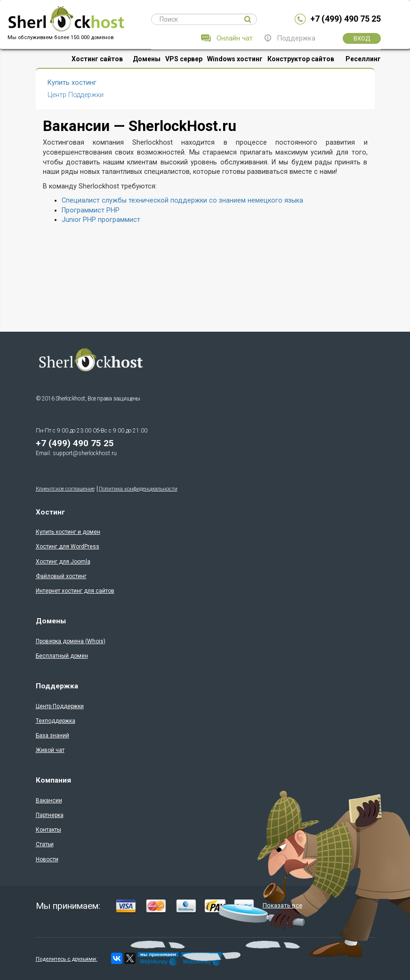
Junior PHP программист (101, 220)
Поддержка (296, 38)
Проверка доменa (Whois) (71, 641)
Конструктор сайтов (301, 59)
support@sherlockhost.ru (85, 453)
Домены (147, 59)
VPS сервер (184, 59)
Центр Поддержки (76, 95)
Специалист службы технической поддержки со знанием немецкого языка (182, 200)
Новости (47, 859)
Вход (362, 38)
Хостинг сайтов (97, 59)
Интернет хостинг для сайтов (75, 591)
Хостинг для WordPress (68, 547)
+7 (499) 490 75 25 (346, 19)
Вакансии (49, 800)
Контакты (48, 830)
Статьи (45, 844)
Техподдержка (56, 721)
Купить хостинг (72, 83)
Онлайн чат (235, 38)
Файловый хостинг (61, 576)
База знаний (52, 735)
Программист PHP (91, 210)
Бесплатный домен (62, 656)
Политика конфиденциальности (138, 489)
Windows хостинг (235, 59)
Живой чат (50, 750)
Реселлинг (363, 59)
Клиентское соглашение (65, 489)
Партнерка (50, 815)
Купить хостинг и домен (68, 532)
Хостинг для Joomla (63, 562)
